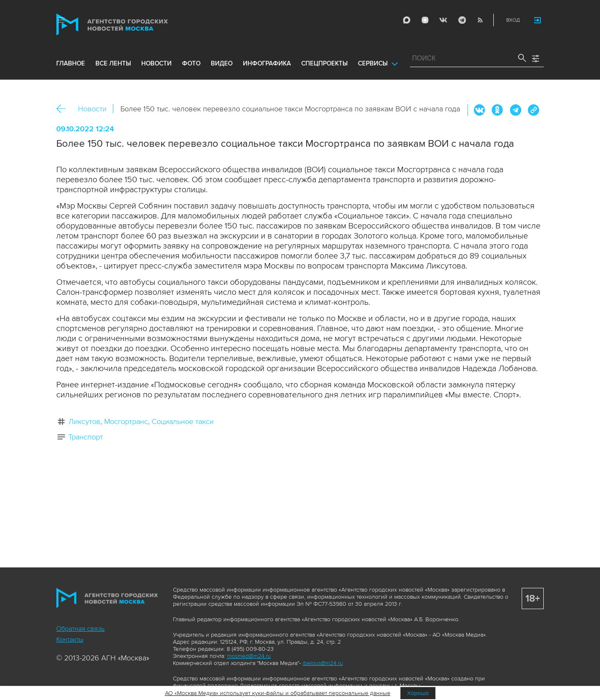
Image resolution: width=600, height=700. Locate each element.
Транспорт (86, 437)
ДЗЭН (425, 20)
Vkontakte (443, 20)
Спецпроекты (324, 63)
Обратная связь (80, 629)
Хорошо (418, 693)
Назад (64, 109)
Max (407, 20)
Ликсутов (84, 422)
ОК (497, 110)
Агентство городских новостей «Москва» (128, 24)
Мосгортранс (126, 422)
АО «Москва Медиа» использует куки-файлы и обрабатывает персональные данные (278, 693)
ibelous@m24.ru (323, 663)
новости (156, 63)
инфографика (267, 63)
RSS (480, 20)
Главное (71, 63)
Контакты (70, 640)
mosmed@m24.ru (249, 656)
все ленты (113, 63)
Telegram (462, 20)
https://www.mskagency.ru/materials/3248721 (533, 110)
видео (222, 63)
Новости (92, 109)
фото (191, 63)
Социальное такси (183, 422)
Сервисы (373, 63)
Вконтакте (480, 110)
